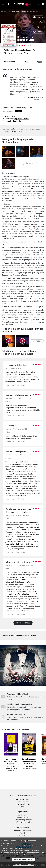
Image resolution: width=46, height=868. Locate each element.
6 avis (29, 45)
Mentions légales (23, 804)
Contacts (23, 806)
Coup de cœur (20, 108)
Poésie (30, 108)
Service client (23, 815)
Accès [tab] (39, 62)
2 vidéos (38, 22)
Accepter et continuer (23, 859)
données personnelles (26, 820)
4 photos (38, 17)
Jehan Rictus (10, 116)
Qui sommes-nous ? (23, 799)
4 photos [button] (30, 163)
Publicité (23, 833)
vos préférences (15, 853)
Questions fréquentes (23, 817)
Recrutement (23, 802)
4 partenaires (17, 850)
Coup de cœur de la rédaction (31, 97)
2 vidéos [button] (37, 341)
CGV (13, 820)
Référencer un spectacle (23, 831)
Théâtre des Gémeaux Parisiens (17, 50)
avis (36, 27)
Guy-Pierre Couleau (22, 119)
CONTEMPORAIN (8, 108)
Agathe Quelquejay (14, 121)
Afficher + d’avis (23, 623)
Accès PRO (23, 835)
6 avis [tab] (26, 62)
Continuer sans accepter (23, 864)
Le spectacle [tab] (10, 62)
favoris (38, 32)
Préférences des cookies (23, 822)
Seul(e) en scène (8, 111)
